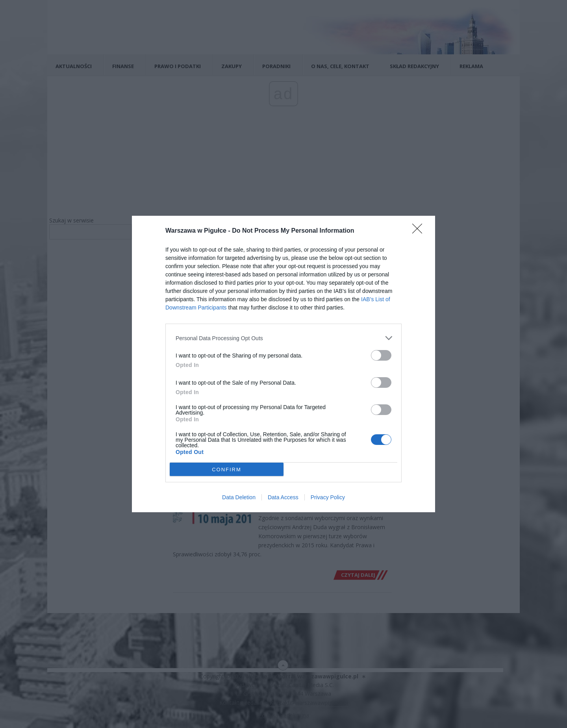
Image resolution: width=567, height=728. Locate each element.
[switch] (381, 355)
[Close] (420, 231)
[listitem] (283, 338)
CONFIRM (227, 470)
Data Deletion (239, 497)
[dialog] (283, 364)
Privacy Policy (328, 497)
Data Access (283, 497)
